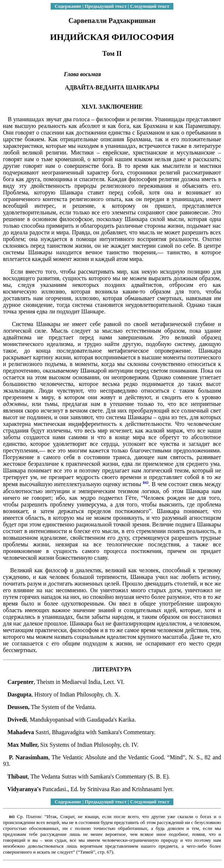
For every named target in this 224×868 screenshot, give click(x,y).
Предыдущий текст (106, 6)
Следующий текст (150, 6)
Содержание (68, 6)
